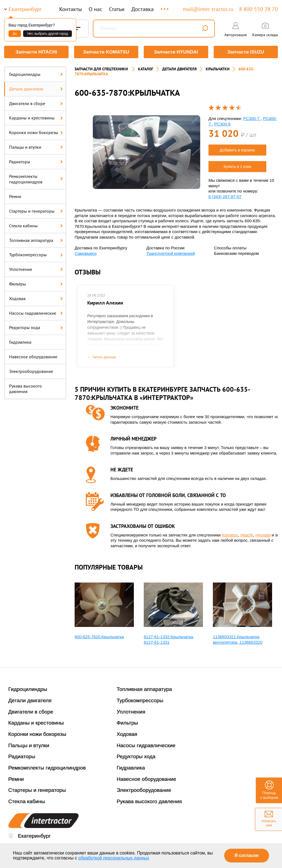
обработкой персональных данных (114, 858)
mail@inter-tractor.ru (208, 9)
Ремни (15, 196)
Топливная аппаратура (36, 240)
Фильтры (36, 284)
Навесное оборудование (33, 357)
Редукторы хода (36, 327)
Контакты (70, 9)
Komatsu (230, 535)
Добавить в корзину (237, 150)
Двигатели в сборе (36, 103)
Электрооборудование (31, 371)
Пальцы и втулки (36, 147)
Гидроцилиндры (36, 74)
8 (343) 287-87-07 (225, 197)
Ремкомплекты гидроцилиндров (36, 179)
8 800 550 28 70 (258, 9)
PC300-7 (252, 118)
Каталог (146, 69)
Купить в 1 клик (237, 167)
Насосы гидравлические (36, 313)
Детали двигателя (36, 89)
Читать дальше (104, 357)
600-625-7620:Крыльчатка (99, 637)
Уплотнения (36, 269)
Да (15, 34)
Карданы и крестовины (36, 118)
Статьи (117, 9)
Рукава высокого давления (25, 389)
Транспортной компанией (171, 253)
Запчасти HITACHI (36, 52)
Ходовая (36, 298)
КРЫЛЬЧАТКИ (218, 69)
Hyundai (263, 535)
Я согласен (247, 855)
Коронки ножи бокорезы (36, 132)
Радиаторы (36, 162)
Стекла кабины (36, 226)
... (165, 6)
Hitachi (247, 535)
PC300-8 (222, 124)
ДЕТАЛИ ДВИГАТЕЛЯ (179, 69)
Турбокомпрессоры (36, 255)
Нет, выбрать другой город (48, 34)
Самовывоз (86, 253)
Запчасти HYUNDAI (176, 52)
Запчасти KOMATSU (106, 52)
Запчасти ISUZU (246, 52)
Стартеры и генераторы (36, 211)
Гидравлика (20, 342)
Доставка (143, 9)
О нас (95, 9)
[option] (147, 152)
